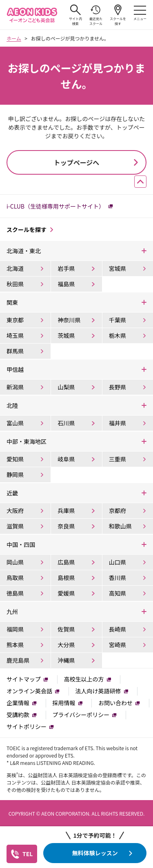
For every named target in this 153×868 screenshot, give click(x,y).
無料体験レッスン (95, 853)
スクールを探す (118, 15)
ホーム (14, 38)
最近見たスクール (96, 15)
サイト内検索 (75, 15)
